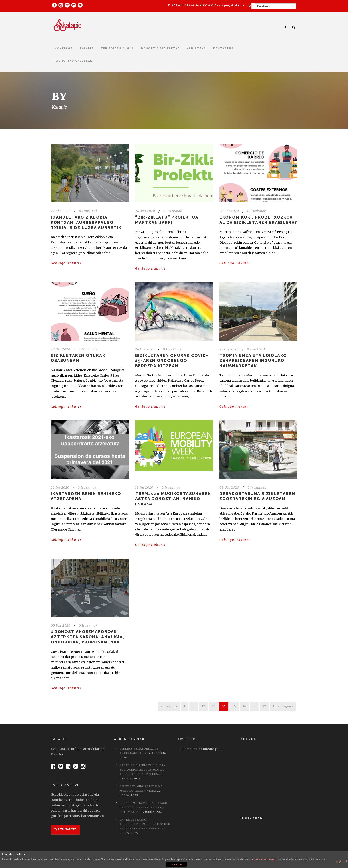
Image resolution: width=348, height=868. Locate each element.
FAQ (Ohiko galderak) (74, 61)
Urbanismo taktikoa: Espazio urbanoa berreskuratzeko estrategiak (144, 807)
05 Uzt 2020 (61, 625)
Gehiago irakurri (66, 263)
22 (264, 706)
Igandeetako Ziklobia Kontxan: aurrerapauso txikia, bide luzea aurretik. (87, 222)
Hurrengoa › (283, 706)
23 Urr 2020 (229, 349)
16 (244, 706)
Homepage (63, 48)
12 (203, 706)
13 (214, 706)
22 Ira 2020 (60, 487)
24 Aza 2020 (145, 211)
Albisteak (196, 48)
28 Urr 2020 (229, 211)
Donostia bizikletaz (160, 48)
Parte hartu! (65, 829)
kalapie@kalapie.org (234, 5)
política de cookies (265, 859)
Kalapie (87, 48)
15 (234, 706)
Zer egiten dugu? (117, 48)
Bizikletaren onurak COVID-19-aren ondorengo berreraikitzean (172, 361)
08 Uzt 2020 (229, 487)
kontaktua (223, 48)
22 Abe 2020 (61, 211)
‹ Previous (169, 706)
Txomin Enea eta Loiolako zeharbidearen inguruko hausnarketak (253, 361)
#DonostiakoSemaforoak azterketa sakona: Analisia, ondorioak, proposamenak (88, 637)
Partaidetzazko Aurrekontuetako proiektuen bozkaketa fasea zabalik (145, 824)
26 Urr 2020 (145, 349)
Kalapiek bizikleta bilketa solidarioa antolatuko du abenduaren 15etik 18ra (142, 770)
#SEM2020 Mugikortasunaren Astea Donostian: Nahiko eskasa (173, 499)
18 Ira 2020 (144, 487)
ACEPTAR (176, 864)
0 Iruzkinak (88, 211)
